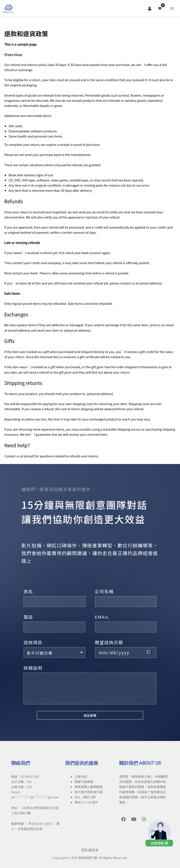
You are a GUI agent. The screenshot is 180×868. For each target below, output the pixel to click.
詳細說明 (33, 668)
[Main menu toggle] (176, 11)
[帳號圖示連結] (153, 11)
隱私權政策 (90, 850)
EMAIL (102, 617)
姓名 (28, 591)
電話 (28, 617)
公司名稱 (104, 591)
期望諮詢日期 (109, 642)
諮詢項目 (33, 642)
